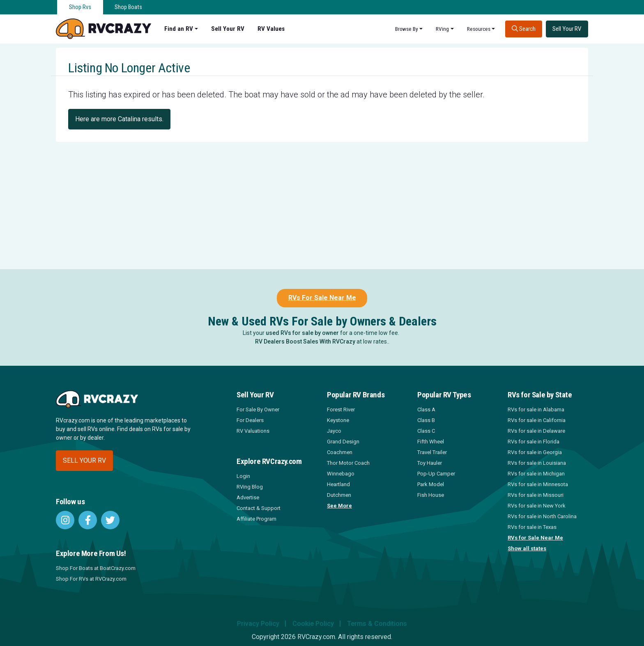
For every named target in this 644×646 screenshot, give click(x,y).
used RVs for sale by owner (302, 333)
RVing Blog (250, 487)
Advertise (248, 497)
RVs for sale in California (537, 420)
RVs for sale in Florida (534, 442)
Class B (426, 420)
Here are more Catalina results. (119, 119)
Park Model (431, 484)
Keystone (338, 420)
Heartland (338, 484)
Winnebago (341, 474)
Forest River (341, 410)
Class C (426, 431)
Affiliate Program (256, 519)
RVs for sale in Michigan (536, 474)
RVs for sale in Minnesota (538, 484)
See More (339, 506)
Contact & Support (259, 508)
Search (524, 29)
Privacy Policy (258, 624)
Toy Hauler (430, 463)
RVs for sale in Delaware (536, 431)
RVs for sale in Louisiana (537, 463)
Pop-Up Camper (436, 474)
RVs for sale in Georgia (535, 452)
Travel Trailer (432, 452)
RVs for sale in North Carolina (542, 516)
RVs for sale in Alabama (536, 410)
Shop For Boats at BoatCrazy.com (96, 568)
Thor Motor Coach (348, 463)
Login (243, 476)
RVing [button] (442, 29)
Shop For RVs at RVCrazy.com (91, 579)
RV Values (271, 29)
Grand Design (343, 442)
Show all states (527, 548)
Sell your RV (84, 460)
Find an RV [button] (179, 29)
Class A (426, 410)
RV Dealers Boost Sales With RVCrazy (305, 341)
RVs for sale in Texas (532, 527)
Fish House (431, 495)
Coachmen (340, 452)
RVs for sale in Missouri (536, 495)
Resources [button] (479, 29)
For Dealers (250, 420)
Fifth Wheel (431, 442)
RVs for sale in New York (537, 506)
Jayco (334, 431)
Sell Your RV (228, 29)
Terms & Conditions (377, 624)
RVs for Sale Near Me (535, 538)
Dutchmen (339, 495)
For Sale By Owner (258, 410)
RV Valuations (253, 431)
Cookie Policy (313, 624)
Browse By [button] (407, 29)
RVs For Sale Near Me (322, 298)
